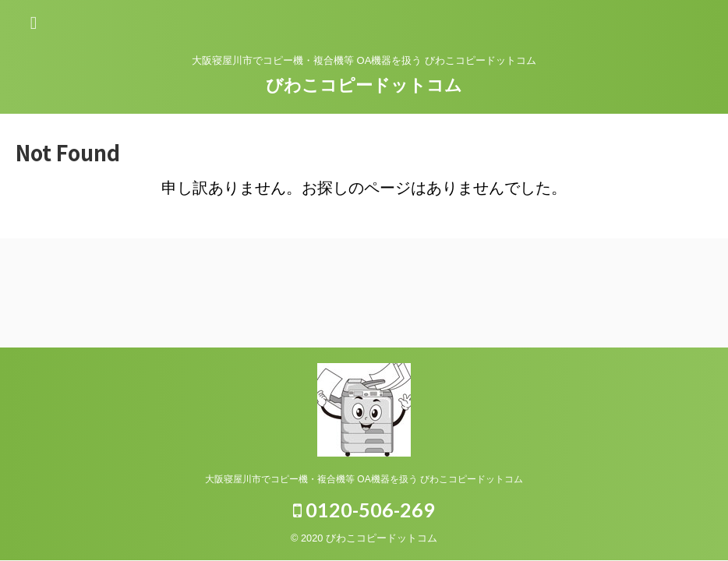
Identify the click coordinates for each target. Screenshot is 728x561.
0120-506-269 (364, 510)
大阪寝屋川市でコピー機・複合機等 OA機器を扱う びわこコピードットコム (364, 479)
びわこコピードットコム (364, 85)
